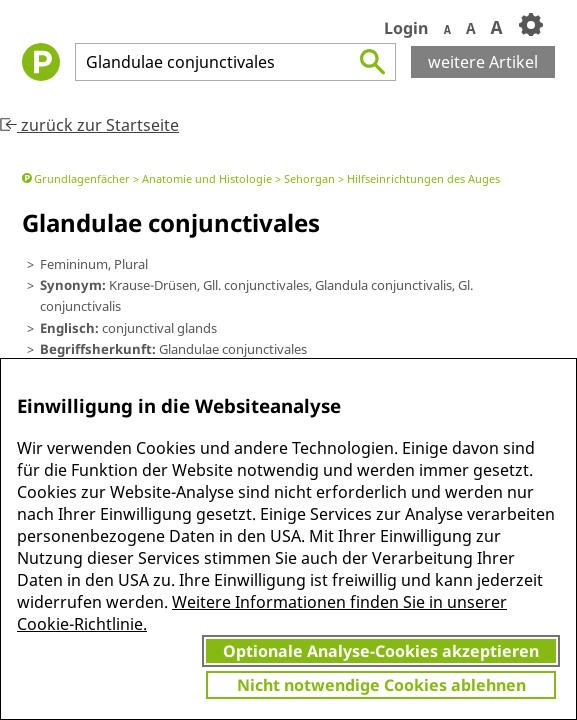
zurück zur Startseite (89, 125)
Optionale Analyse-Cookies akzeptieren (381, 651)
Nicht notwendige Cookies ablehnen (381, 685)
